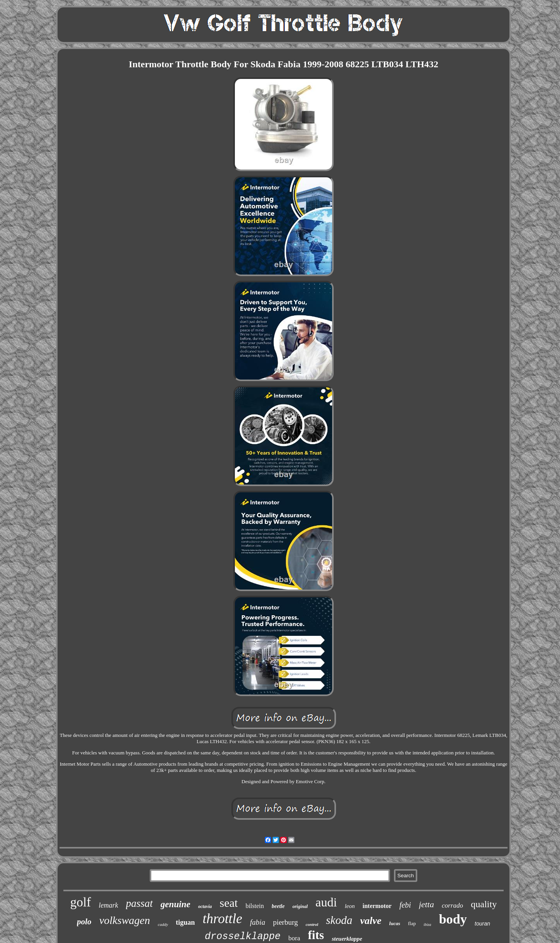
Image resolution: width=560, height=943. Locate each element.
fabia (258, 922)
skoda (339, 920)
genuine (176, 904)
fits (316, 935)
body (453, 919)
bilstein (255, 906)
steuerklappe (347, 939)
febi (405, 905)
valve (371, 921)
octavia (205, 906)
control (312, 924)
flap (412, 923)
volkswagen (125, 920)
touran (483, 924)
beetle (278, 906)
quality (484, 904)
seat (229, 903)
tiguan (185, 922)
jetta (426, 904)
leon (350, 906)
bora (294, 938)
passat (139, 903)
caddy (163, 924)
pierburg (285, 922)
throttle (222, 919)
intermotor (377, 906)
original (300, 906)
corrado (452, 905)
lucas (395, 923)
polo (84, 922)
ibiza (427, 925)
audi (326, 902)
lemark (108, 905)
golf (81, 902)
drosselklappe (243, 937)
